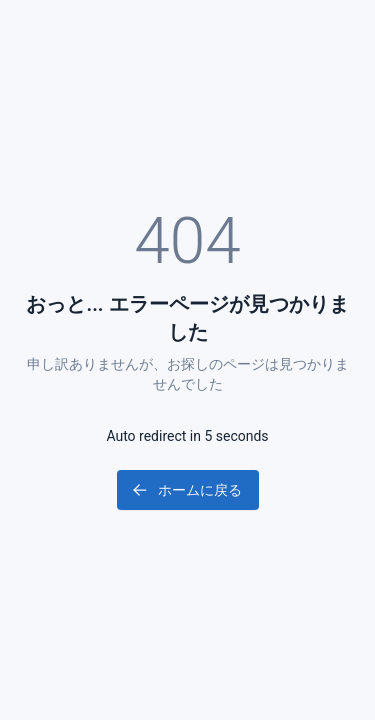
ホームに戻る (186, 490)
